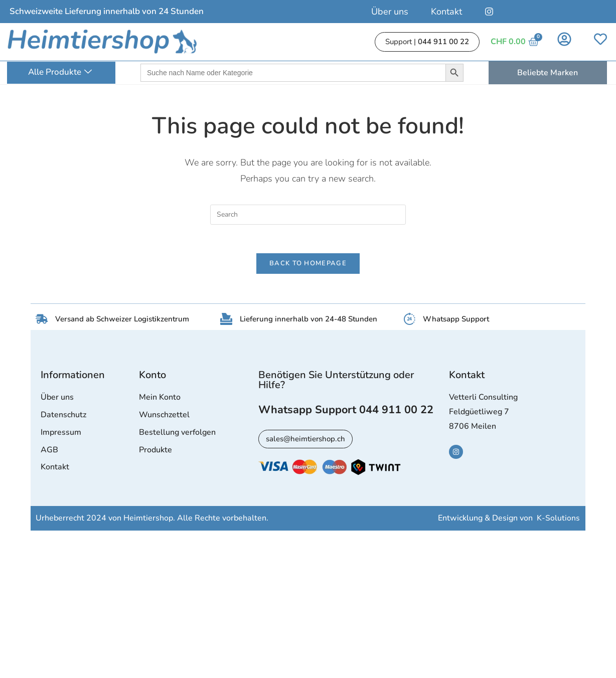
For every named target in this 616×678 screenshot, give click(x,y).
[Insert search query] (308, 215)
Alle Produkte (60, 72)
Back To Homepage (308, 265)
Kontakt (446, 12)
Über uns (390, 12)
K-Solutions (559, 521)
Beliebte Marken (548, 73)
